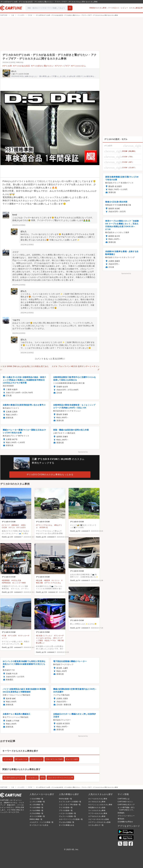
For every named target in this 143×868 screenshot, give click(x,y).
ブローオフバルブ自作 (54, 759)
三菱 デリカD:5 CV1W (20, 74)
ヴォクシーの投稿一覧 (67, 816)
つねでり (16, 320)
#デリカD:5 (21, 528)
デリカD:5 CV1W (9, 522)
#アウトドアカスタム (44, 525)
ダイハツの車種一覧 (37, 816)
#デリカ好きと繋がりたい (42, 66)
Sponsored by (83, 452)
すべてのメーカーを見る (39, 825)
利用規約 (121, 813)
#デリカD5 (12, 636)
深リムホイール (21, 759)
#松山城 (39, 580)
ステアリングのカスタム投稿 (99, 822)
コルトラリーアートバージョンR (60, 778)
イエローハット (37, 759)
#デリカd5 (7, 66)
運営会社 (121, 819)
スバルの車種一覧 (36, 810)
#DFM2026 (6, 583)
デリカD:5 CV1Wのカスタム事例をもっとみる (50, 475)
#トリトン (56, 580)
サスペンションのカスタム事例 (100, 805)
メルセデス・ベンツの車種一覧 (42, 822)
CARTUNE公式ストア (126, 805)
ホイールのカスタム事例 (98, 799)
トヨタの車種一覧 (36, 799)
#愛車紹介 (15, 525)
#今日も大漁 (16, 580)
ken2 (15, 215)
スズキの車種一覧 (36, 813)
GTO (43, 778)
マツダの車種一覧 (36, 808)
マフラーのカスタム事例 (98, 813)
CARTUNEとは (124, 799)
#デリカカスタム (78, 66)
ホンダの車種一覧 (36, 805)
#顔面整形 (6, 580)
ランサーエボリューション (14, 778)
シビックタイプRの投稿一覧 (70, 805)
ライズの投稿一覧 (66, 808)
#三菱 (4, 636)
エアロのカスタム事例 (97, 816)
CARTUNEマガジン (125, 802)
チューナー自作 (72, 759)
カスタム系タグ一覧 (96, 825)
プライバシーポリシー (126, 816)
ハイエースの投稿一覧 (67, 813)
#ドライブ (6, 525)
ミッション (8, 759)
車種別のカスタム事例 (98, 8)
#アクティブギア (62, 66)
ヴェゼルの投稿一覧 (67, 822)
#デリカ (12, 528)
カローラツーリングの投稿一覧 (71, 819)
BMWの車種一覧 (36, 819)
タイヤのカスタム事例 (97, 802)
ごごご (15, 252)
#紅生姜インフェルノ (44, 636)
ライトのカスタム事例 (97, 810)
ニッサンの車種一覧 (37, 802)
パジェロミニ (32, 778)
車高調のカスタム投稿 (97, 808)
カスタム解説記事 (136, 8)
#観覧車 (47, 580)
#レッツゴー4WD (19, 583)
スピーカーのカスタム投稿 (99, 819)
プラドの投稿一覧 (66, 810)
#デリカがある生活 (21, 66)
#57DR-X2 (44, 528)
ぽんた (14, 71)
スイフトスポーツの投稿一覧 (70, 802)
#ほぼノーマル (50, 640)
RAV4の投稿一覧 (65, 799)
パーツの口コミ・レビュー (118, 8)
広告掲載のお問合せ (125, 822)
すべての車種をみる (67, 825)
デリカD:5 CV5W (43, 632)
